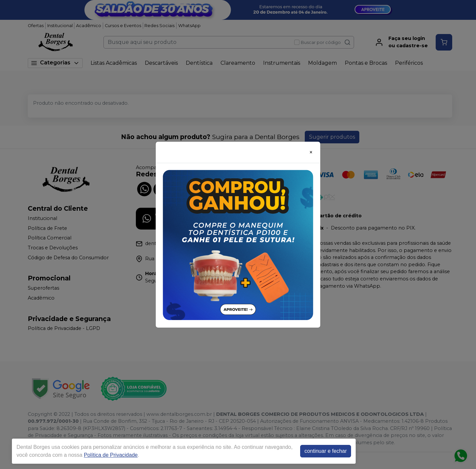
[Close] (311, 152)
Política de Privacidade (111, 455)
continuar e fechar (326, 451)
